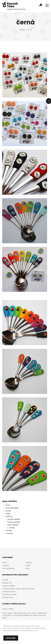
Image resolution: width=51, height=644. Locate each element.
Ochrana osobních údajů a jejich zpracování (18, 589)
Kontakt (5, 580)
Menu (47, 5)
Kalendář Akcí (7, 583)
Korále (8, 511)
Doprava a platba (9, 586)
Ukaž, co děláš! (8, 609)
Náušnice (9, 516)
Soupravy (9, 533)
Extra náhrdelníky (12, 508)
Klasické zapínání (14, 519)
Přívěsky (9, 530)
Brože (8, 505)
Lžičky (8, 513)
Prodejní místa (8, 597)
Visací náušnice (13, 525)
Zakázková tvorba (9, 592)
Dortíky (12, 528)
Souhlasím (11, 638)
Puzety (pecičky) (14, 522)
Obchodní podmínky (9, 594)
